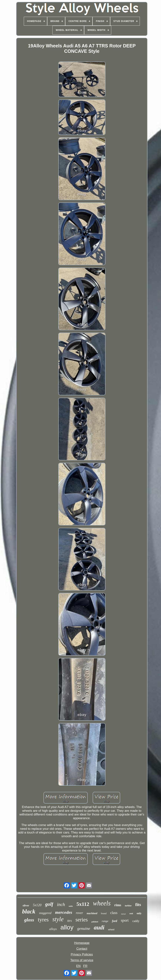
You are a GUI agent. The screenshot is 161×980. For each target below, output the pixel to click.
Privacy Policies (82, 954)
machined (92, 913)
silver (26, 905)
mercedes (64, 912)
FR (85, 966)
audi (99, 927)
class (114, 913)
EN (78, 966)
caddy (136, 921)
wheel (111, 930)
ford (115, 921)
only (139, 913)
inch (61, 904)
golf (49, 904)
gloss (29, 920)
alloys (53, 929)
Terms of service (82, 960)
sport (125, 920)
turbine (128, 906)
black (29, 911)
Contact (82, 949)
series (82, 920)
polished (95, 922)
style (58, 919)
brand (104, 913)
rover (79, 913)
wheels (102, 903)
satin (71, 906)
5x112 (83, 904)
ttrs (69, 921)
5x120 (37, 905)
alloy (67, 927)
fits (138, 905)
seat (131, 913)
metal (123, 914)
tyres (43, 919)
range (105, 921)
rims (118, 905)
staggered (45, 913)
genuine (84, 928)
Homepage (82, 943)
